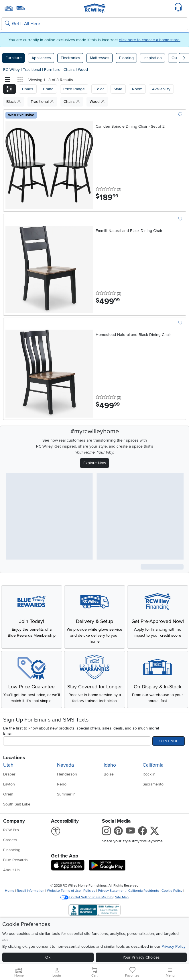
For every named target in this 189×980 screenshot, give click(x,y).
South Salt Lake (17, 804)
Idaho (110, 765)
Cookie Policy (172, 891)
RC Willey (11, 70)
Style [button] (118, 89)
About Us (11, 870)
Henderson (67, 774)
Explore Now (95, 463)
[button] (9, 89)
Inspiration (153, 58)
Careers (10, 840)
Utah (8, 765)
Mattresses (100, 58)
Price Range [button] (74, 89)
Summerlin (66, 794)
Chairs (70, 70)
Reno (62, 784)
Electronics (70, 58)
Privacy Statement (112, 891)
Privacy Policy (174, 946)
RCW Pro (11, 830)
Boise (109, 774)
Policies (89, 891)
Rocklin (149, 774)
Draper (9, 774)
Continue (169, 741)
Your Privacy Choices (141, 957)
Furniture (14, 58)
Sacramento (153, 784)
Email (8, 733)
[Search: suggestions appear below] (95, 24)
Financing (12, 850)
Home (10, 891)
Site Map (122, 897)
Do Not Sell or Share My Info (87, 897)
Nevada (65, 765)
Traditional (33, 70)
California (153, 765)
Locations (14, 758)
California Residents (144, 891)
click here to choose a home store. (150, 40)
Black (14, 102)
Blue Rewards (15, 860)
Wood (83, 70)
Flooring (126, 58)
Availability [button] (161, 89)
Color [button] (99, 89)
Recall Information (31, 891)
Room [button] (137, 89)
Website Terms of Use (64, 891)
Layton (9, 784)
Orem (8, 794)
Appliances (41, 58)
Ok (48, 957)
